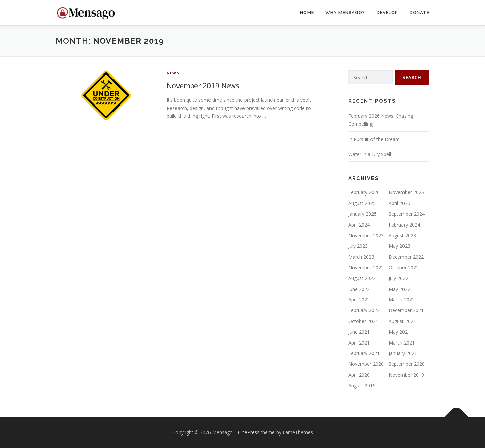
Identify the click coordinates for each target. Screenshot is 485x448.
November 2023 (366, 235)
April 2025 (399, 203)
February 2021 (364, 353)
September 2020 (407, 364)
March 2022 (402, 300)
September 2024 (407, 214)
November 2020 (366, 364)
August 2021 (402, 321)
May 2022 (399, 289)
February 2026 (364, 192)
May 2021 (399, 332)
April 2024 (359, 225)
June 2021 (359, 332)
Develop (387, 13)
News (173, 73)
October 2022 (404, 267)
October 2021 (363, 321)
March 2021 (402, 343)
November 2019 (406, 375)
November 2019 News (203, 85)
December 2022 (406, 257)
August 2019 (362, 385)
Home (307, 13)
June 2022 (359, 289)
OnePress (249, 432)
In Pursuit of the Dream (374, 139)
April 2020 (359, 375)
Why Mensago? (345, 13)
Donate (419, 13)
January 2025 (362, 214)
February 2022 (364, 310)
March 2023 (361, 257)
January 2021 (403, 353)
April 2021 (359, 343)
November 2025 (406, 192)
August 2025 (362, 203)
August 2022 (362, 278)
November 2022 (366, 267)
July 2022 (398, 278)
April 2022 (359, 300)
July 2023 (358, 246)
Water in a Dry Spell (370, 154)
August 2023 (402, 235)
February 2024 (404, 225)
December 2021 (406, 310)
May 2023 (399, 246)
